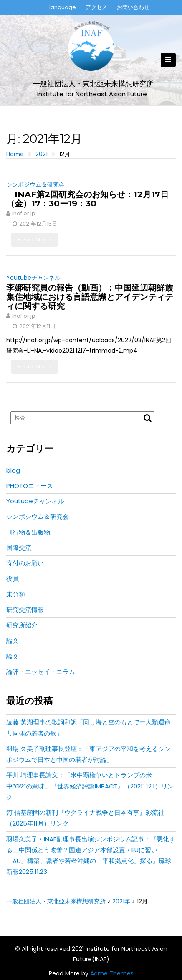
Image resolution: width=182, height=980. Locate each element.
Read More (34, 240)
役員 (13, 578)
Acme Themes (112, 973)
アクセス (96, 7)
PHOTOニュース (30, 486)
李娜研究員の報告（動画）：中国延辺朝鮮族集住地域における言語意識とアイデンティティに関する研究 (90, 297)
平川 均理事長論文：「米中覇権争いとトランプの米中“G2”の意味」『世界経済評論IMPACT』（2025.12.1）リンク (90, 786)
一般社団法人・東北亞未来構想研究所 (93, 84)
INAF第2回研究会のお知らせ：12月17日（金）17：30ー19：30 (87, 199)
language (63, 7)
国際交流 (19, 548)
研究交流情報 (25, 610)
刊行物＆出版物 (28, 532)
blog (13, 470)
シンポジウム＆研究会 (35, 184)
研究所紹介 (22, 625)
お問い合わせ (133, 7)
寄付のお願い (25, 563)
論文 (13, 640)
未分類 (16, 594)
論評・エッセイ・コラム (41, 672)
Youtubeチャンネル (33, 278)
